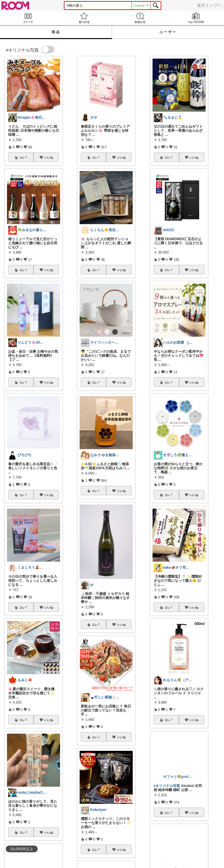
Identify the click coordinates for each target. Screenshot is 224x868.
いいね (49, 157)
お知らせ (140, 18)
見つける (84, 18)
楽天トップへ (209, 5)
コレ (23, 157)
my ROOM (196, 18)
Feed (28, 18)
